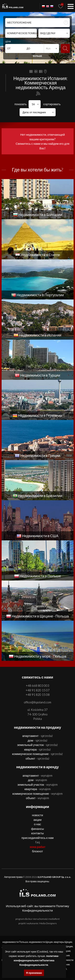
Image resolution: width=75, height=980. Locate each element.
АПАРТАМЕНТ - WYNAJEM (38, 775)
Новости (38, 815)
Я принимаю (34, 973)
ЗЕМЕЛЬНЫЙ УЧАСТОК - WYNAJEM (37, 784)
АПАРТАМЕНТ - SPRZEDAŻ (37, 736)
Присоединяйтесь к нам (37, 838)
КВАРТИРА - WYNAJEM (37, 789)
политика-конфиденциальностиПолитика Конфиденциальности (36, 960)
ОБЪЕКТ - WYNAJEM (38, 798)
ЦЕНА (8, 42)
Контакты (37, 833)
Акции (37, 820)
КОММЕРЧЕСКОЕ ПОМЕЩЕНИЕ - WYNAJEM (37, 794)
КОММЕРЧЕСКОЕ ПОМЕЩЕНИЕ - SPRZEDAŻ (38, 754)
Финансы (38, 829)
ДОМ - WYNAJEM (37, 780)
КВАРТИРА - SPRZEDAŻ (38, 749)
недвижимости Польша (15, 942)
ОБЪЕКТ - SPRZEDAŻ (37, 758)
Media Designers (48, 923)
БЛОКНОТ (37, 851)
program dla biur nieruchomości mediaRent (37, 919)
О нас (37, 824)
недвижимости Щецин (41, 942)
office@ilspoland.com (37, 702)
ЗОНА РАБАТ (37, 847)
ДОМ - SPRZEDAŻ (37, 740)
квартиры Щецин (63, 942)
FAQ (38, 842)
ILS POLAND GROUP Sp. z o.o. (54, 877)
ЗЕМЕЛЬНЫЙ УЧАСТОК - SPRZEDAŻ (38, 745)
